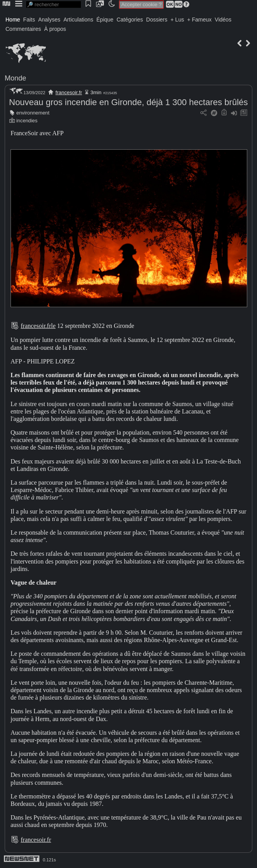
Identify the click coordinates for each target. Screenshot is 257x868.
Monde (15, 78)
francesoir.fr (69, 92)
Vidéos (223, 20)
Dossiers (157, 20)
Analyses (49, 20)
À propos (55, 29)
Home (13, 20)
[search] (54, 4)
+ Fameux (199, 20)
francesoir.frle (38, 326)
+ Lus (178, 20)
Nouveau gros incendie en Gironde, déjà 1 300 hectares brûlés (128, 102)
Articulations (79, 20)
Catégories (130, 20)
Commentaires (23, 29)
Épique (105, 20)
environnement (33, 113)
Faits (29, 20)
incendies (27, 121)
